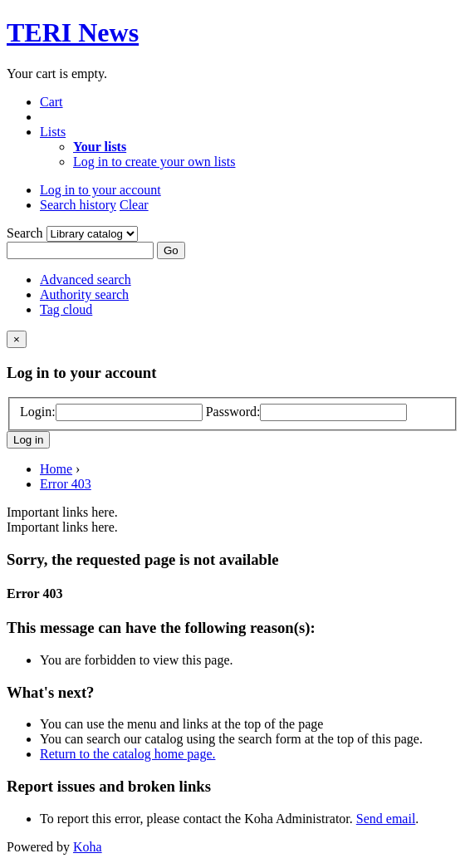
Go (171, 250)
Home (56, 469)
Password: (233, 412)
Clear (134, 205)
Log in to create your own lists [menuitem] (154, 162)
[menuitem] (100, 147)
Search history (78, 205)
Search (27, 233)
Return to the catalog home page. (127, 754)
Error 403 (66, 484)
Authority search (84, 294)
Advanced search (86, 280)
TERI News (73, 32)
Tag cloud (66, 309)
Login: (38, 412)
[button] (51, 102)
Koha (88, 847)
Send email (386, 819)
